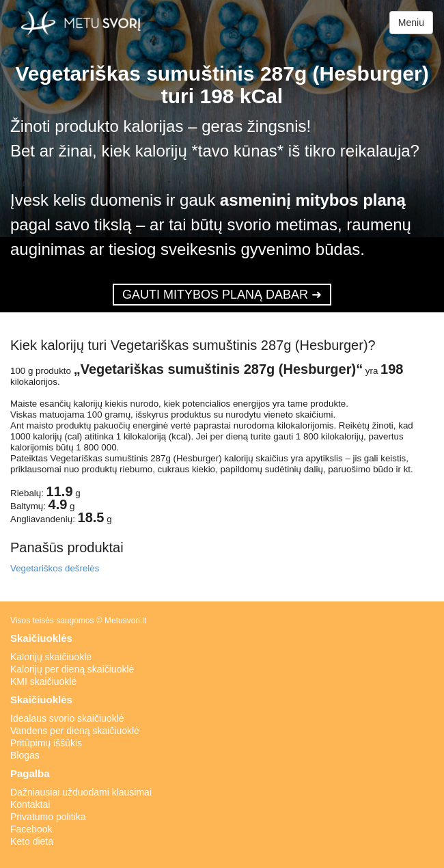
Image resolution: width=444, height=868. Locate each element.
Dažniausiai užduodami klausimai (81, 792)
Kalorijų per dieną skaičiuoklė (72, 669)
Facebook (31, 829)
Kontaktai (30, 804)
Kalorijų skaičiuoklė (51, 657)
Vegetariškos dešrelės (55, 568)
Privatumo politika (48, 817)
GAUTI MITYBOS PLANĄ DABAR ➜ (222, 295)
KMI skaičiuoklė (43, 681)
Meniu (411, 23)
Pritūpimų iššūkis (46, 743)
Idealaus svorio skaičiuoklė (67, 718)
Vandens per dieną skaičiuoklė (75, 731)
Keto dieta (32, 841)
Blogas (25, 755)
